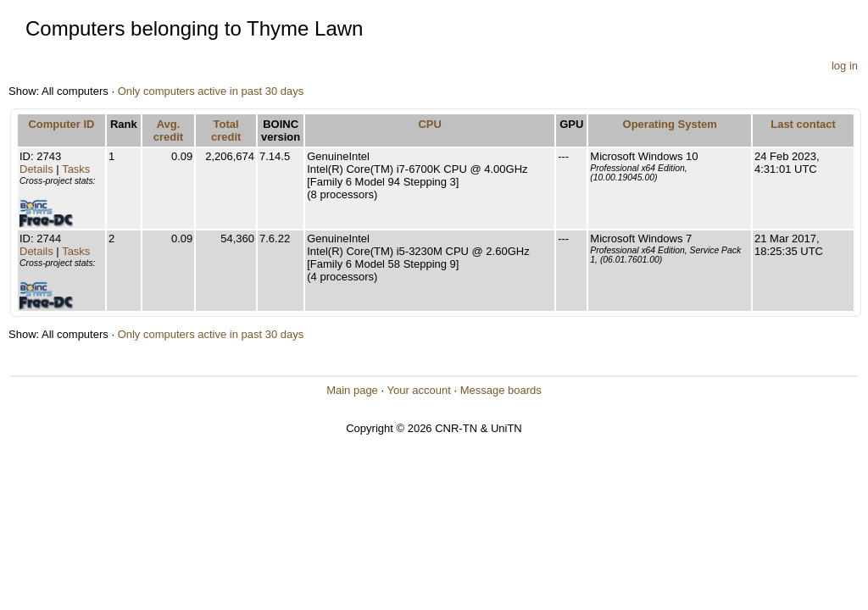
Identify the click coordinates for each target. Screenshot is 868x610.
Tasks (76, 169)
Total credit (226, 130)
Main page (352, 390)
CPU (429, 124)
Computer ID (61, 124)
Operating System (670, 124)
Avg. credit (168, 130)
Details (36, 169)
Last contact (803, 124)
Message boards (501, 390)
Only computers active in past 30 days (211, 91)
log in (845, 66)
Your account (418, 390)
